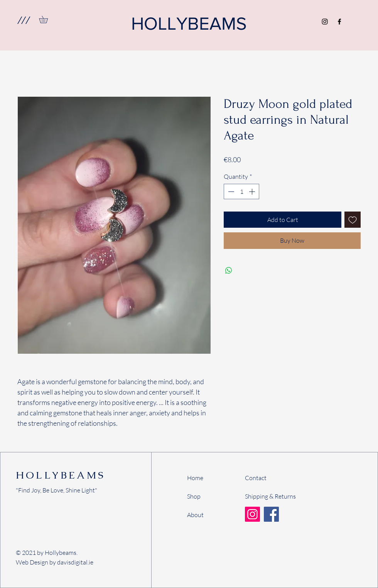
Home (195, 478)
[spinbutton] (241, 192)
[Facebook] (339, 22)
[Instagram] (325, 22)
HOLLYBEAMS (61, 475)
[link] (47, 19)
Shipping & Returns (270, 496)
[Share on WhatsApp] (229, 270)
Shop (194, 496)
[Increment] (253, 192)
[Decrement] (230, 192)
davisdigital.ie (75, 562)
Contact (256, 478)
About (195, 515)
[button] (23, 20)
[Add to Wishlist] (353, 220)
